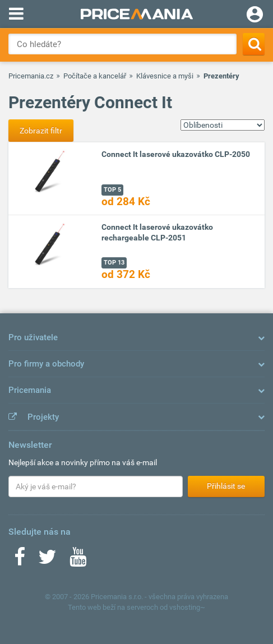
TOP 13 (114, 263)
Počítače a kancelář (95, 76)
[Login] (255, 16)
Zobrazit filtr (41, 131)
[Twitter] (47, 560)
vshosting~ (187, 607)
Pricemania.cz (31, 76)
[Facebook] (20, 560)
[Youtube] (78, 560)
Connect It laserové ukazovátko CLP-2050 (176, 154)
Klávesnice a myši (165, 76)
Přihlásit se (226, 486)
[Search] (254, 44)
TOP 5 (112, 190)
